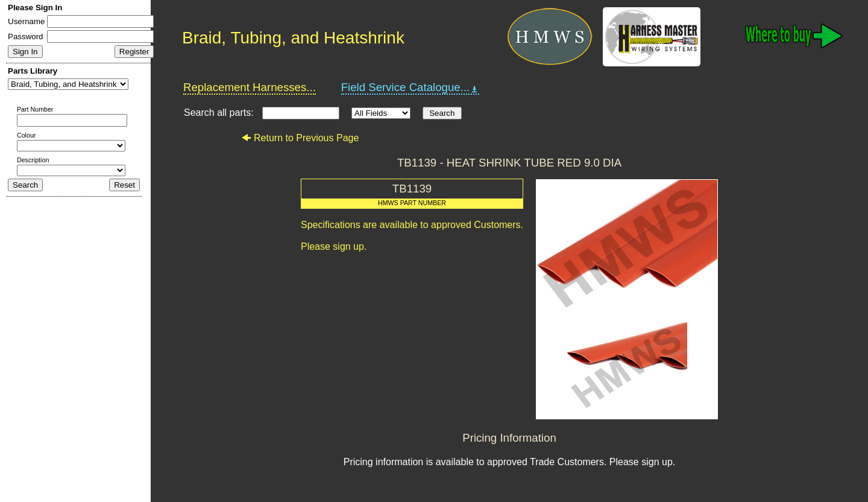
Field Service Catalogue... (410, 87)
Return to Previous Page (300, 138)
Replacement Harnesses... (250, 87)
